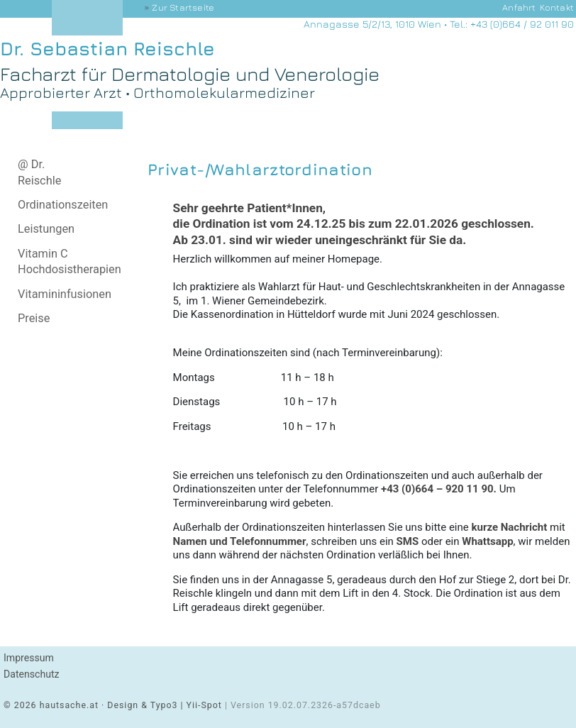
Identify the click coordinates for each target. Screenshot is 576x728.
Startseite (183, 7)
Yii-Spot (204, 705)
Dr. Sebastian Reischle (107, 49)
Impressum (29, 658)
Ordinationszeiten (63, 205)
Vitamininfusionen (65, 294)
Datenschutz (32, 674)
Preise (34, 318)
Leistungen (46, 229)
